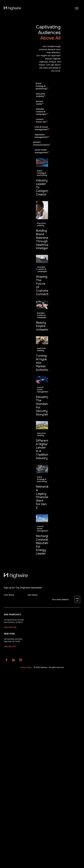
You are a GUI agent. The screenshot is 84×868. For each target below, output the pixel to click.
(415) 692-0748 (10, 627)
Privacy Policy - (27, 667)
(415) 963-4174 (10, 647)
